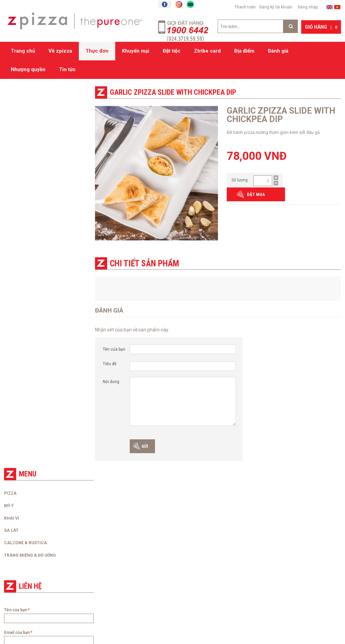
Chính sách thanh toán (112, 538)
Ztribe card (207, 51)
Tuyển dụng (14, 538)
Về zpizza (60, 51)
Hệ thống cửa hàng (206, 513)
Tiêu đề (109, 363)
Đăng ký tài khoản (276, 7)
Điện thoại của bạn (21, 273)
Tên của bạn (114, 349)
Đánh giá (278, 51)
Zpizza (285, 516)
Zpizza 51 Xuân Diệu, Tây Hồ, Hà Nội (211, 521)
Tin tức (67, 69)
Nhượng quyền (28, 69)
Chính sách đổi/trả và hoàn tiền (120, 546)
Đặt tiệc (172, 51)
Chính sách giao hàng (111, 529)
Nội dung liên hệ (19, 296)
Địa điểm (244, 51)
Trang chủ (23, 51)
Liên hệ (10, 529)
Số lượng (240, 180)
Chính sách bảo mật (109, 555)
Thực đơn (97, 51)
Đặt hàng (99, 521)
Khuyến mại (136, 51)
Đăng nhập (308, 7)
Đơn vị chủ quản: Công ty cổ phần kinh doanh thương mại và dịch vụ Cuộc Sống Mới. (213, 538)
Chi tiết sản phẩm (144, 263)
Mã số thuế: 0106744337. (201, 572)
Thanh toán (245, 7)
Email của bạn (17, 251)
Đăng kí (179, 586)
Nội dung (111, 381)
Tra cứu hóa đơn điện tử (25, 555)
